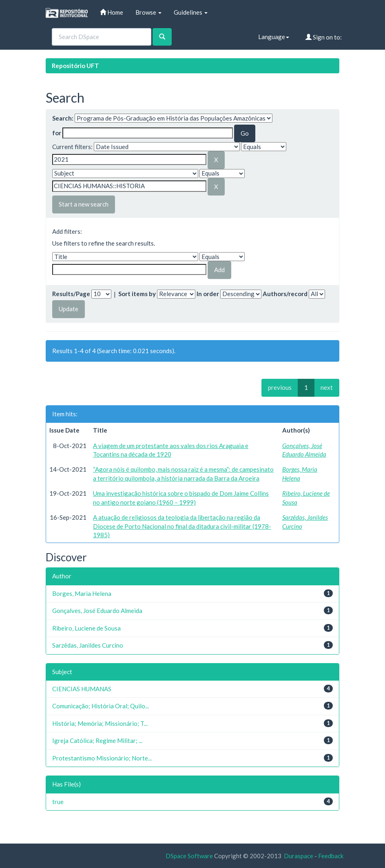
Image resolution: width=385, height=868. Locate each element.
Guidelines (191, 12)
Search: (63, 118)
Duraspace (299, 856)
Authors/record (285, 294)
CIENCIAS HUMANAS (82, 689)
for (57, 133)
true (58, 802)
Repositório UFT (75, 66)
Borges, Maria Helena (82, 593)
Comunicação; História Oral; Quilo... (101, 706)
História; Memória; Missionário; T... (100, 723)
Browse (148, 12)
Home (112, 12)
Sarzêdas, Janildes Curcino (88, 645)
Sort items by (137, 294)
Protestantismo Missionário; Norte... (102, 758)
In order (208, 294)
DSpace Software (189, 856)
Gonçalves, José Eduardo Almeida (97, 611)
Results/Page (71, 294)
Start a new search (84, 204)
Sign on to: (324, 37)
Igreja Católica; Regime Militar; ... (97, 741)
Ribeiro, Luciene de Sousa (86, 628)
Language (274, 37)
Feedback (331, 856)
